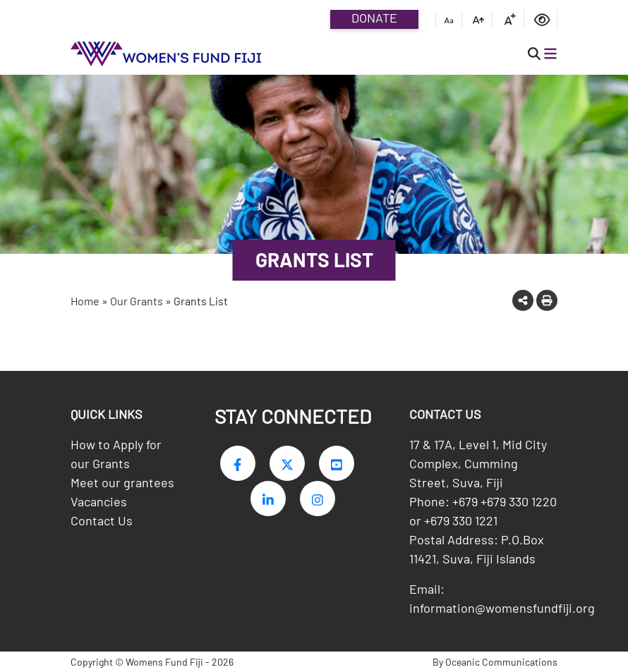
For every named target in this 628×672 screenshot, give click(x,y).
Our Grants (137, 301)
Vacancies (99, 501)
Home (85, 301)
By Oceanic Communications (495, 662)
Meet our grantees (122, 482)
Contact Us (102, 520)
